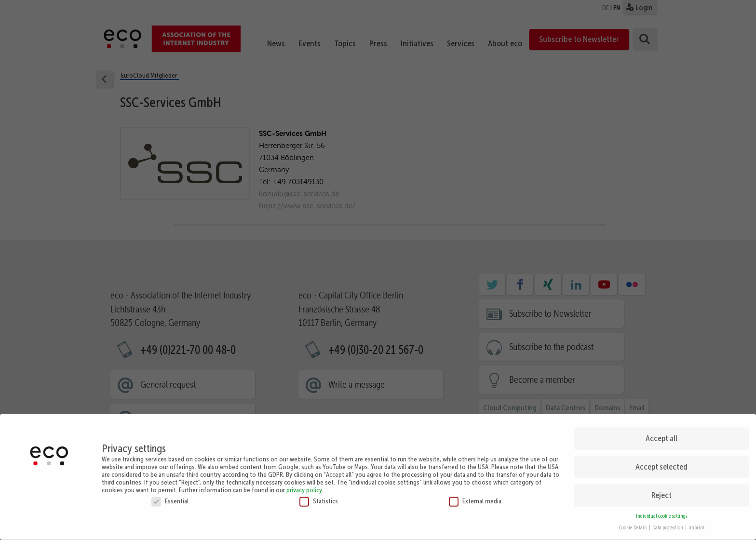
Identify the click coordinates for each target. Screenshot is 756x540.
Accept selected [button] (661, 424)
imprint (696, 485)
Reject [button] (661, 452)
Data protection (668, 485)
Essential (170, 458)
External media (475, 458)
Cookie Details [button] (634, 485)
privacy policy (304, 446)
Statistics (319, 458)
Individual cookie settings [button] (661, 473)
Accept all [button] (661, 395)
